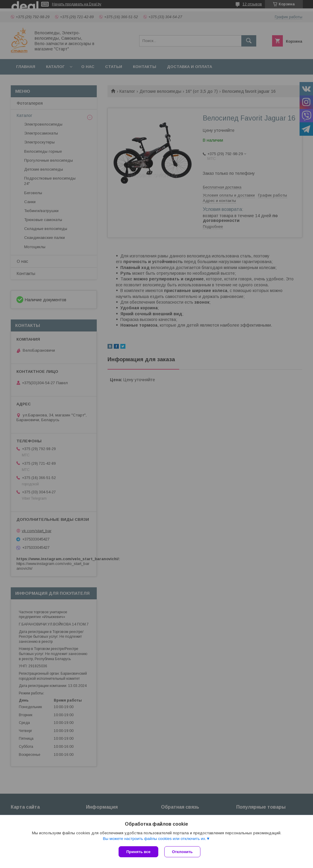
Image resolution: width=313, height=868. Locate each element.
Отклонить (182, 852)
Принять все (138, 852)
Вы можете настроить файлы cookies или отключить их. (154, 839)
